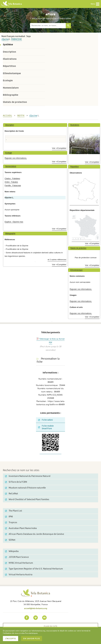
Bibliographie (11, 95)
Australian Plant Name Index (21, 528)
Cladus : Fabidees (12, 178)
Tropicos (11, 522)
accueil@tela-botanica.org (36, 608)
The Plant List (14, 511)
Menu (95, 4)
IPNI (9, 517)
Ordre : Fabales (11, 182)
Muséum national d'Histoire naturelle (25, 488)
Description (9, 52)
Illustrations (10, 59)
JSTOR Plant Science (17, 557)
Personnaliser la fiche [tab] (48, 360)
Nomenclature (11, 88)
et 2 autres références (57, 260)
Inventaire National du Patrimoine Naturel (28, 476)
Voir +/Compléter (59, 148)
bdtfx (21, 116)
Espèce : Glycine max (14, 222)
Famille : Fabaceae (13, 185)
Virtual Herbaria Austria (19, 575)
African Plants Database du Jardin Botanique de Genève (35, 534)
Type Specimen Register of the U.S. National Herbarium (34, 569)
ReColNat (12, 494)
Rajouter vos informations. (16, 158)
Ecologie (8, 80)
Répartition (9, 66)
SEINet (10, 540)
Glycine (5, 39)
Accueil (7, 116)
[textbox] (48, 26)
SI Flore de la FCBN (16, 482)
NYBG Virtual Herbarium (19, 563)
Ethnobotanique (12, 73)
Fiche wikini (45, 420)
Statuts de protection (15, 102)
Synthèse (8, 44)
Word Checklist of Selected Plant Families (27, 499)
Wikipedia (12, 551)
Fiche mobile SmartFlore (46, 427)
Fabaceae (17, 39)
